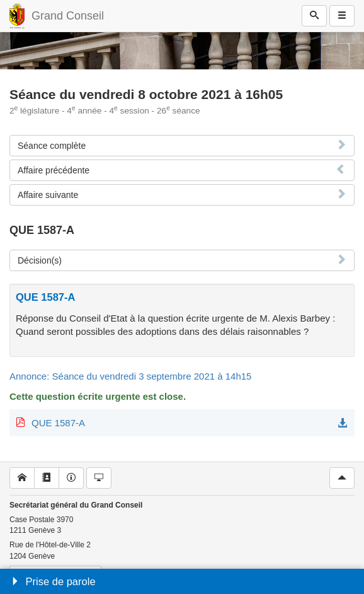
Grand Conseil (68, 16)
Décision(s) (40, 260)
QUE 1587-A (58, 423)
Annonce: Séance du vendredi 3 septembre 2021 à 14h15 (130, 376)
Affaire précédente (54, 170)
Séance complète (52, 146)
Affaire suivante (48, 195)
